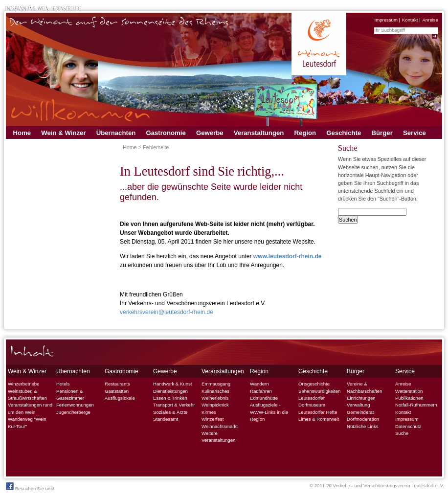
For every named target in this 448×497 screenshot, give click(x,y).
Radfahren (261, 391)
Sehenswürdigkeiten (319, 391)
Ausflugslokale (120, 398)
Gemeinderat (360, 412)
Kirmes (209, 412)
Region (305, 133)
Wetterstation (409, 391)
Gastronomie (166, 133)
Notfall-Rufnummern (416, 405)
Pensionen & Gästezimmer (70, 395)
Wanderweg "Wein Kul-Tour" (27, 422)
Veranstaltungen (259, 133)
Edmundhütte (264, 398)
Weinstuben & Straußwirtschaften (27, 395)
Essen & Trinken (170, 398)
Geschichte (344, 133)
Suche (402, 433)
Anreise (430, 20)
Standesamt (166, 419)
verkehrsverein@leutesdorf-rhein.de (167, 312)
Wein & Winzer (63, 133)
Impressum (386, 20)
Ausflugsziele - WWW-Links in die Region (269, 412)
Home (22, 133)
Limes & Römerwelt (319, 419)
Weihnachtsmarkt (220, 426)
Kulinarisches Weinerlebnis (215, 395)
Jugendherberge (73, 412)
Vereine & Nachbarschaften (365, 387)
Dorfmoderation (363, 419)
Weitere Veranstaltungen (218, 437)
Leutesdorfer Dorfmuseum (312, 401)
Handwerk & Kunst (172, 384)
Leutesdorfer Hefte (318, 412)
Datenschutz (408, 426)
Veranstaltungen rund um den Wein (30, 408)
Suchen (348, 220)
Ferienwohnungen (75, 405)
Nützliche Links (363, 426)
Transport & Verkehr (174, 405)
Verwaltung (358, 405)
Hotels (63, 384)
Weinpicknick (215, 405)
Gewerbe (210, 133)
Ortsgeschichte (314, 384)
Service (414, 133)
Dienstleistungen (170, 391)
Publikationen (409, 398)
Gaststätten (117, 391)
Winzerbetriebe (24, 384)
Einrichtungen (361, 398)
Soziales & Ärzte (170, 412)
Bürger (382, 133)
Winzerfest (213, 419)
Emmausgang (216, 384)
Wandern (259, 384)
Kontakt (410, 20)
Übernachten (116, 133)
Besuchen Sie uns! (30, 487)
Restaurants (117, 384)
